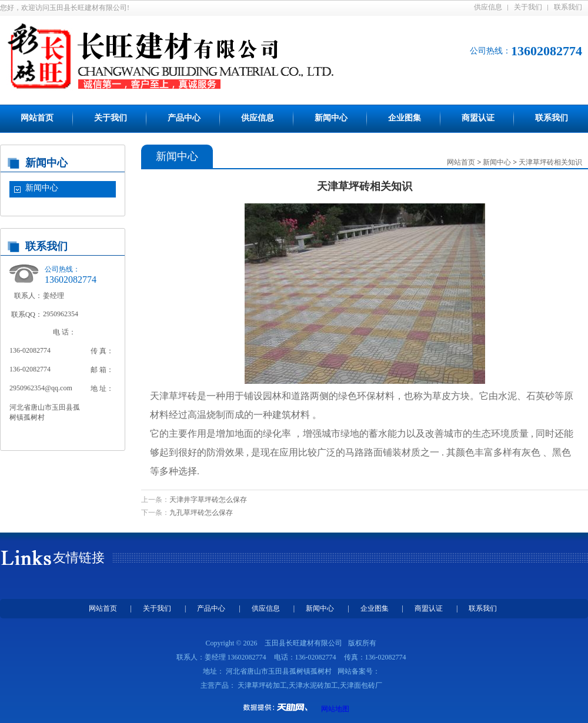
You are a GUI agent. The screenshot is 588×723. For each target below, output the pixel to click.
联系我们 (568, 7)
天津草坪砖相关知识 (550, 162)
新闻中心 (331, 118)
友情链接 (79, 558)
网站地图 (335, 709)
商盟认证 (478, 118)
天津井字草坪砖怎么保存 (208, 500)
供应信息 (488, 7)
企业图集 (405, 118)
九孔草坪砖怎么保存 (201, 513)
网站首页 (37, 118)
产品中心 (184, 118)
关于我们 (528, 7)
